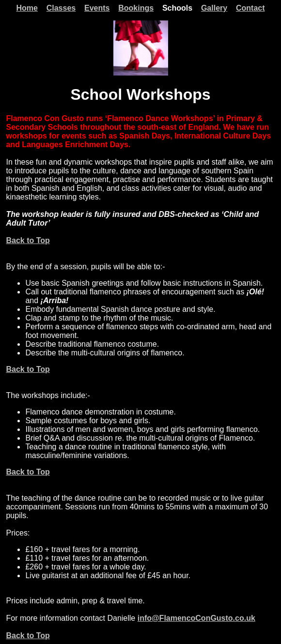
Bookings (136, 8)
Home (27, 8)
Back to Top (28, 240)
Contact (250, 8)
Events (97, 8)
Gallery (214, 8)
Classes (61, 8)
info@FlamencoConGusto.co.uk (196, 618)
